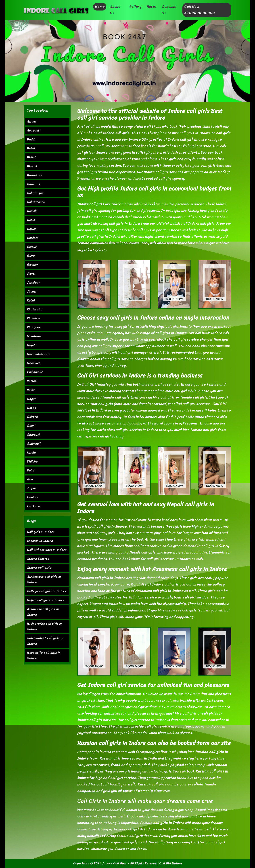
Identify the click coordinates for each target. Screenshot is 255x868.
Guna (31, 256)
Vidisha (32, 462)
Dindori (32, 238)
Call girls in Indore (41, 532)
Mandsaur (34, 336)
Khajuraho (35, 309)
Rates (152, 7)
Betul (31, 148)
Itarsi (31, 274)
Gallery (135, 7)
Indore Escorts (38, 559)
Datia (31, 220)
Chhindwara (36, 202)
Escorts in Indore (40, 541)
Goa (30, 479)
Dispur (32, 247)
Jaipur (32, 488)
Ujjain (31, 453)
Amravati (34, 131)
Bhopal (32, 166)
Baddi (31, 139)
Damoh (32, 211)
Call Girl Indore (171, 863)
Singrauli (34, 444)
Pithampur (35, 372)
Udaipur (33, 497)
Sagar (31, 399)
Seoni (31, 426)
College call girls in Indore (47, 591)
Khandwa (33, 318)
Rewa (31, 390)
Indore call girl (180, 139)
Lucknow (34, 506)
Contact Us (169, 10)
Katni (31, 300)
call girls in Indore (171, 333)
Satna (32, 408)
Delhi (31, 470)
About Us (115, 10)
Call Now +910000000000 (200, 10)
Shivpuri (33, 435)
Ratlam (32, 381)
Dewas (32, 229)
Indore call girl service (96, 720)
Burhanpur (35, 175)
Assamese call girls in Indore (159, 591)
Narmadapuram (39, 354)
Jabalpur (33, 283)
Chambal (34, 184)
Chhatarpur (36, 193)
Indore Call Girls (115, 863)
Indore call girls (91, 204)
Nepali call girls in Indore (106, 526)
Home (100, 7)
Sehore (32, 417)
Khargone (34, 327)
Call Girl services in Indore (47, 550)
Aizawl (32, 122)
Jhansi (32, 292)
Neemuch (34, 363)
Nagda (32, 345)
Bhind (31, 157)
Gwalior (33, 265)
